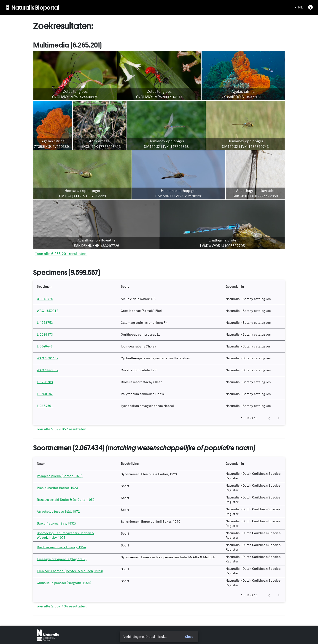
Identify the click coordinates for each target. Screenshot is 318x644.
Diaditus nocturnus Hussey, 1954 (61, 547)
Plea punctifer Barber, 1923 (57, 488)
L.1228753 (45, 323)
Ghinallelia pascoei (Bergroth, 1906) (64, 583)
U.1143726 (45, 299)
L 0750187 (45, 394)
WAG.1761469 (48, 358)
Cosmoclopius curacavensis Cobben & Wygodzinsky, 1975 (66, 535)
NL (298, 7)
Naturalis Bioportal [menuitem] (35, 7)
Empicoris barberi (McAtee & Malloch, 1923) (70, 571)
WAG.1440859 (48, 370)
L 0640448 (45, 347)
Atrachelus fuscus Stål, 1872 (58, 512)
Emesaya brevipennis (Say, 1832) (62, 559)
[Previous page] (269, 418)
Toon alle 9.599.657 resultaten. (61, 429)
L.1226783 (45, 382)
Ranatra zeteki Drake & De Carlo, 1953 (66, 500)
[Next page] (278, 418)
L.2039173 (45, 335)
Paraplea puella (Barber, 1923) (60, 476)
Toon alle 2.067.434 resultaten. (61, 606)
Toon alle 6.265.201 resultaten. (61, 254)
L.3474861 (45, 406)
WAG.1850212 (48, 311)
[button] (75, 287)
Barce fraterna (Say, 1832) (56, 524)
